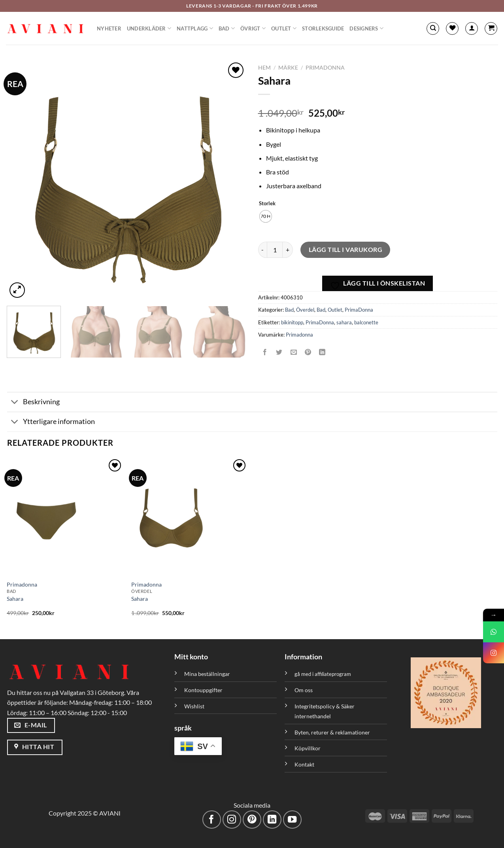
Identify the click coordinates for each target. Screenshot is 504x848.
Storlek (267, 204)
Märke (288, 68)
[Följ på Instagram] (232, 820)
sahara (344, 322)
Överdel (305, 310)
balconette (366, 322)
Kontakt (304, 764)
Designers (366, 28)
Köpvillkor (308, 748)
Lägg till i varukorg (346, 249)
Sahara (15, 599)
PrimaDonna (325, 68)
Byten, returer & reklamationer (332, 732)
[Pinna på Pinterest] (308, 353)
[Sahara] (65, 517)
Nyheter (109, 28)
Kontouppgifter (203, 690)
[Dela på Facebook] (265, 353)
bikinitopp (292, 322)
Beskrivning (33, 403)
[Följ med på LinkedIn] (272, 820)
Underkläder (149, 28)
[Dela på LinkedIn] (322, 353)
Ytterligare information (51, 423)
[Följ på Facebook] (212, 820)
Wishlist (194, 706)
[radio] (266, 216)
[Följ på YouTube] (292, 820)
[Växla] (15, 403)
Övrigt (253, 28)
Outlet (284, 28)
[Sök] (433, 28)
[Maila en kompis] (294, 353)
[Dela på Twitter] (279, 353)
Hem (264, 68)
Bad (227, 28)
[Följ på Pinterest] (252, 820)
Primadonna (299, 335)
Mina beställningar (208, 674)
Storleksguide (323, 28)
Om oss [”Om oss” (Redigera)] (304, 690)
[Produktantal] (275, 250)
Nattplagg (195, 28)
